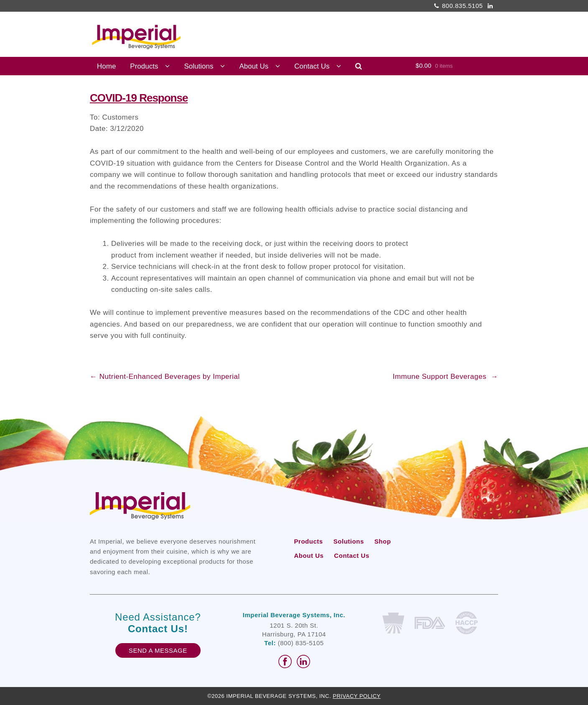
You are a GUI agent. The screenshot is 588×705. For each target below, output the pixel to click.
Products (144, 66)
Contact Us (312, 66)
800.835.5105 (457, 6)
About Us (254, 66)
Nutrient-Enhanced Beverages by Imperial (165, 377)
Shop (383, 541)
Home (106, 66)
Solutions (199, 66)
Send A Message (158, 650)
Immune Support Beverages (445, 377)
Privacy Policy (357, 696)
